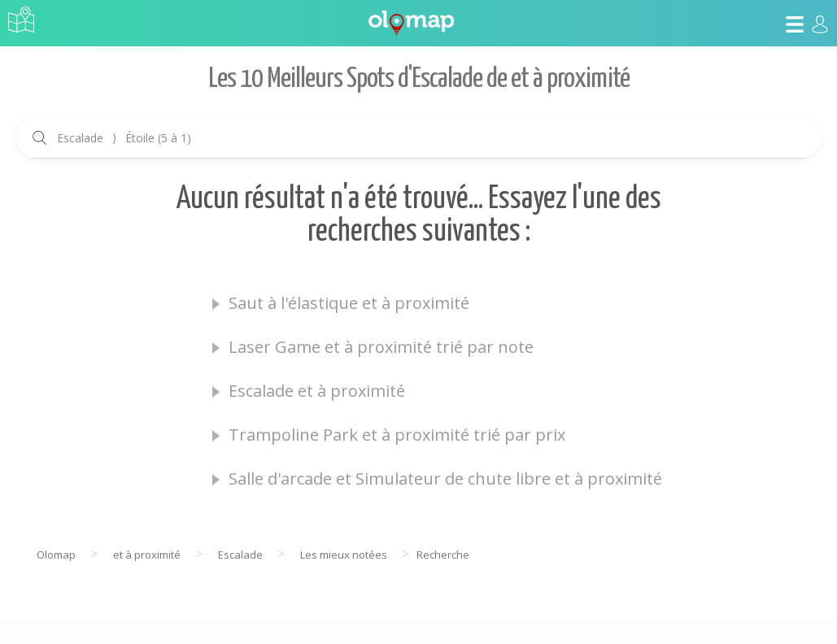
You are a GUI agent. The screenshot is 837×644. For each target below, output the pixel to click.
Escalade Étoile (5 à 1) (124, 138)
